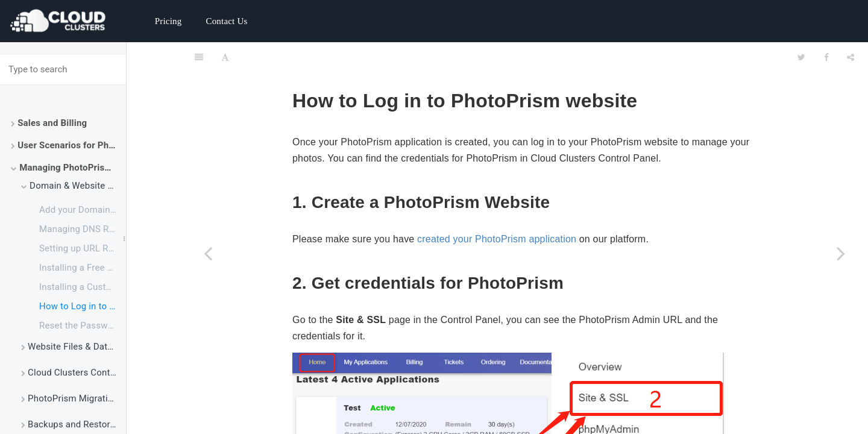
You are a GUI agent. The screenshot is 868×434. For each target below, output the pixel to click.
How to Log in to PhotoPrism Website (83, 306)
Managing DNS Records (83, 229)
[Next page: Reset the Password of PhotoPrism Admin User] (841, 253)
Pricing (168, 21)
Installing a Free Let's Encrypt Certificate (83, 268)
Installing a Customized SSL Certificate (83, 287)
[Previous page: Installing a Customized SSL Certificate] (208, 253)
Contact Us (226, 21)
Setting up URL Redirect (83, 248)
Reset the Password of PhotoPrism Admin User (83, 325)
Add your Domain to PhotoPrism (83, 210)
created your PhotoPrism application (497, 209)
